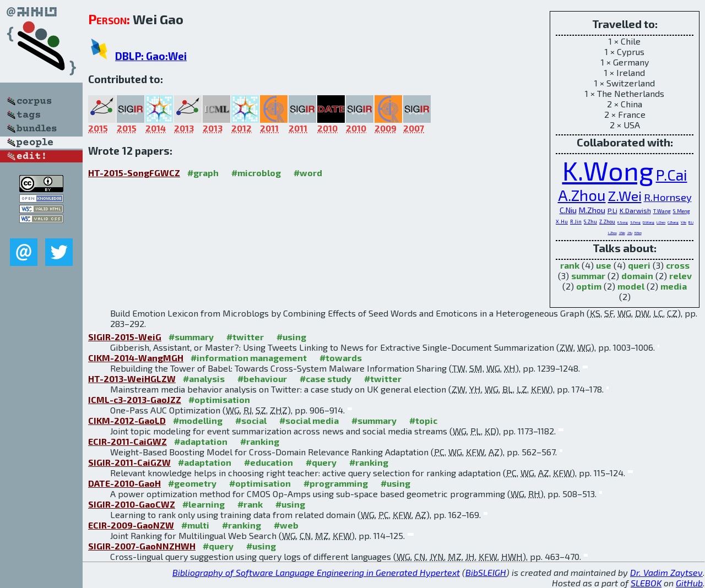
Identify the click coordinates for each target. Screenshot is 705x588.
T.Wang (662, 211)
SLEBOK (646, 583)
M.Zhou (592, 210)
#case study (326, 379)
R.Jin (576, 222)
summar (588, 276)
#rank (250, 504)
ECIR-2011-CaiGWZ (128, 441)
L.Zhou (612, 233)
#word (308, 173)
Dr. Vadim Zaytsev (666, 572)
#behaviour (262, 379)
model (631, 286)
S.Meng (682, 211)
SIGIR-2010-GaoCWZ (132, 504)
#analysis (204, 379)
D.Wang (649, 222)
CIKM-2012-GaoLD (127, 420)
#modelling (198, 420)
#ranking (260, 441)
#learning (204, 504)
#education (269, 462)
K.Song (623, 222)
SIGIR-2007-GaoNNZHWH (142, 546)
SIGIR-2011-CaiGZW (129, 462)
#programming (336, 483)
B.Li (691, 222)
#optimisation (219, 399)
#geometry (192, 483)
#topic (423, 420)
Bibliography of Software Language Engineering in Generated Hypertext (316, 572)
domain (637, 276)
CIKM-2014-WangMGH (136, 358)
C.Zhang (673, 222)
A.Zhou (582, 195)
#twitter (245, 337)
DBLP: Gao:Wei (151, 56)
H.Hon (638, 233)
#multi (195, 525)
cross (678, 265)
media (674, 286)
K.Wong (608, 170)
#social (251, 420)
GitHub (689, 583)
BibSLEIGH (486, 572)
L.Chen (661, 222)
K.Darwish (635, 210)
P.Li (612, 210)
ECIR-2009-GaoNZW (131, 525)
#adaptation (201, 441)
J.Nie (622, 233)
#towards (341, 358)
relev (680, 276)
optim (589, 286)
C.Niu (568, 210)
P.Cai (672, 175)
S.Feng (635, 222)
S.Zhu (590, 222)
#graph (203, 173)
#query (321, 462)
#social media (309, 420)
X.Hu (562, 222)
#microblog (256, 173)
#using (291, 337)
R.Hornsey (668, 197)
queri (639, 265)
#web (286, 525)
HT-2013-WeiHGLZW (132, 379)
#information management (249, 358)
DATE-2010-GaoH (124, 483)
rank (570, 265)
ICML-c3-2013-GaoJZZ (135, 399)
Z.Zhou (607, 222)
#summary (191, 337)
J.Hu (630, 233)
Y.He (684, 222)
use (604, 265)
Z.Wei (625, 196)
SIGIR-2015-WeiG (125, 337)
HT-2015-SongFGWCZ (134, 173)
